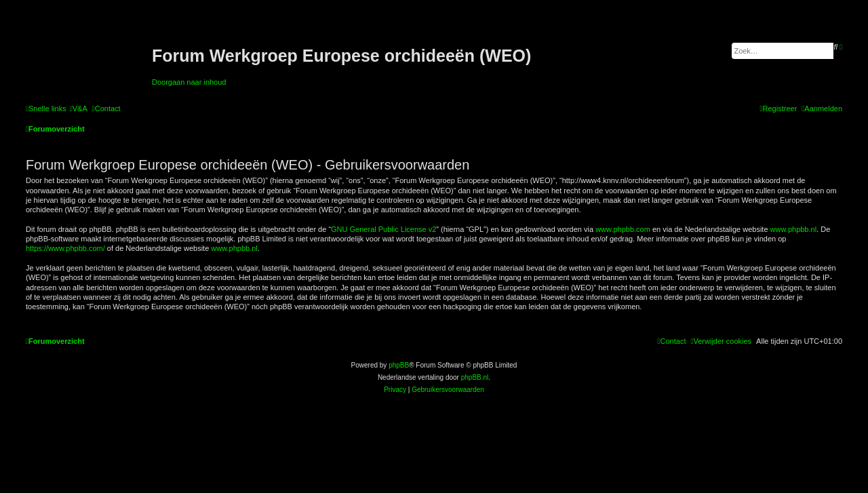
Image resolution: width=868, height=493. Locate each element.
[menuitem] (79, 109)
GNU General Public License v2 (383, 229)
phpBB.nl (475, 377)
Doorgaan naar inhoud (189, 82)
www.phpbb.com (623, 229)
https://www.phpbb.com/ (65, 248)
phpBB (399, 365)
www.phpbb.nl (794, 229)
